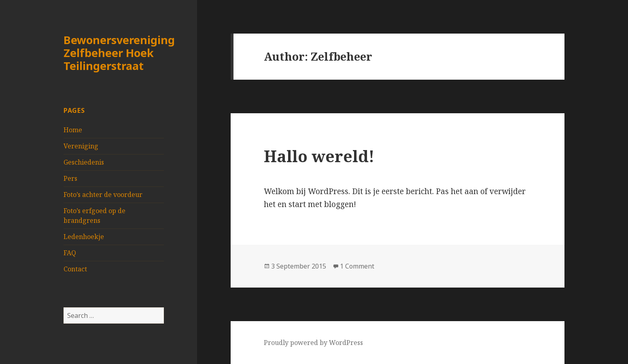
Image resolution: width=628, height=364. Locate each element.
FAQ (70, 253)
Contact (75, 269)
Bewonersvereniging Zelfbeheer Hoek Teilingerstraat (119, 53)
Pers (70, 178)
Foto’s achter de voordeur (103, 195)
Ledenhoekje (84, 237)
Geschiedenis (84, 162)
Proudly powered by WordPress (313, 343)
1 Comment (357, 266)
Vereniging (81, 146)
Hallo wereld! (319, 156)
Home (73, 130)
